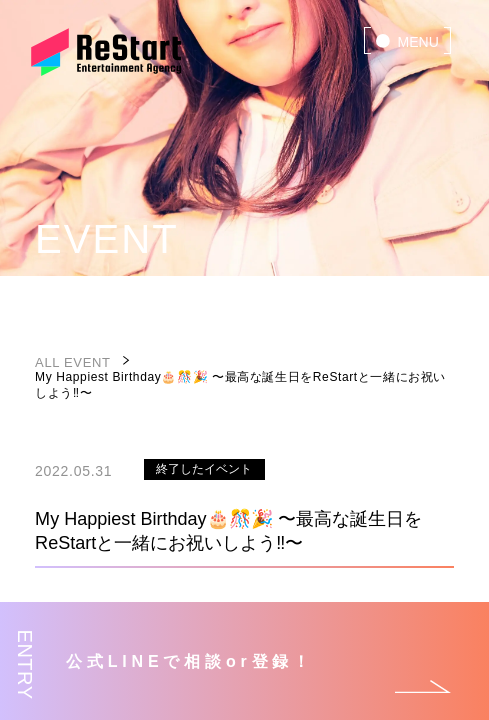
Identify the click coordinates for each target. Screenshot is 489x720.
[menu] (408, 40)
